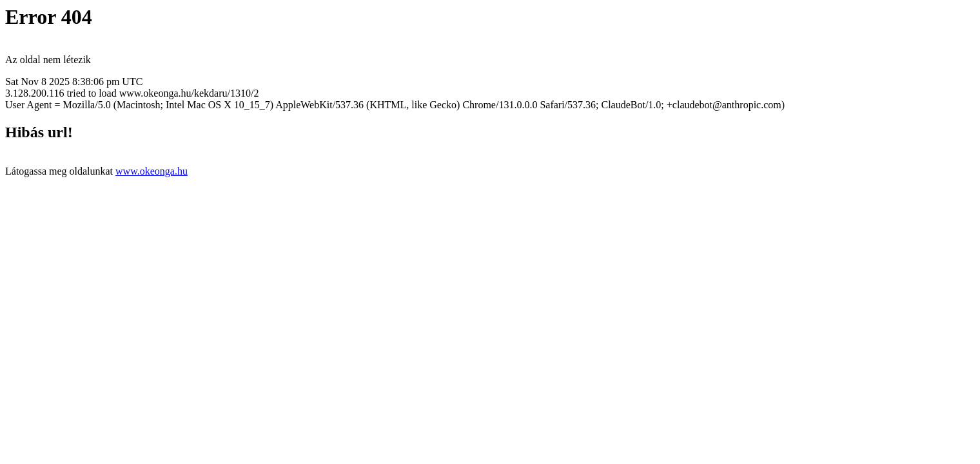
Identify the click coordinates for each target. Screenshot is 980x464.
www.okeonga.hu (152, 171)
